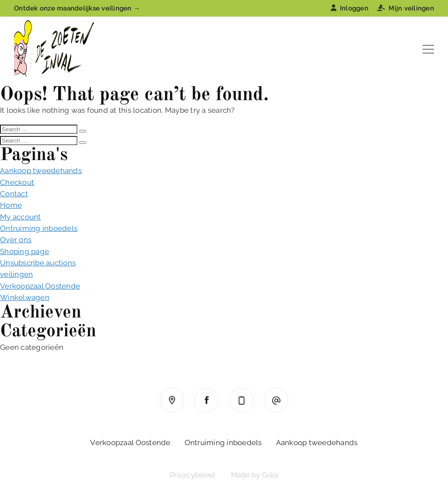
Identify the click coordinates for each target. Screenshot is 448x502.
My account (21, 217)
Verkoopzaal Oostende (40, 286)
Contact (14, 194)
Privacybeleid (192, 475)
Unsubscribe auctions (38, 263)
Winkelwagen (25, 297)
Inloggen (350, 8)
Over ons (16, 240)
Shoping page (24, 251)
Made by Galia (255, 475)
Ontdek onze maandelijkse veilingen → (77, 8)
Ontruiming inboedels (39, 228)
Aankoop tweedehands (41, 171)
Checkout (17, 182)
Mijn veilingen (406, 8)
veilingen (16, 274)
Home (11, 205)
